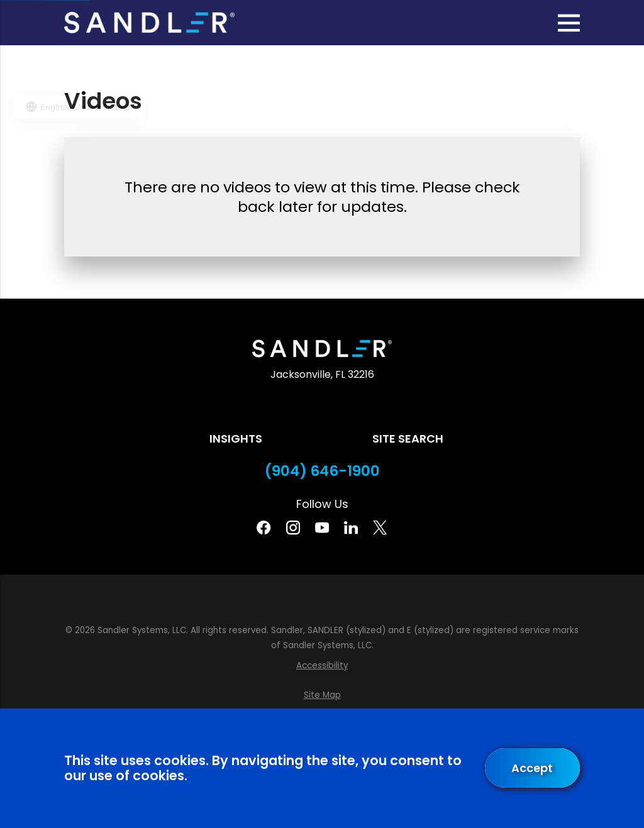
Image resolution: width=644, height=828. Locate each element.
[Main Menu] (569, 23)
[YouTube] (322, 527)
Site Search (408, 439)
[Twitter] (380, 527)
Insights (236, 439)
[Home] (149, 23)
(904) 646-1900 (322, 471)
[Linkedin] (351, 527)
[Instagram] (293, 527)
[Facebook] (264, 527)
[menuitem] (322, 666)
